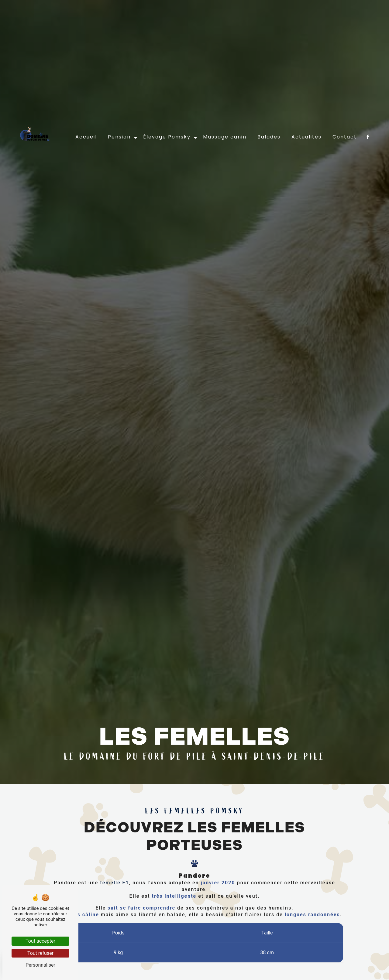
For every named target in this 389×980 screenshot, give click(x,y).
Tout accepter (40, 941)
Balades (269, 111)
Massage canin (225, 111)
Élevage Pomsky (167, 111)
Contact (345, 111)
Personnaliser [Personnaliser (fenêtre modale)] (40, 965)
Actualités (306, 111)
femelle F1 (114, 912)
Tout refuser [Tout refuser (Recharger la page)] (40, 953)
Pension (119, 111)
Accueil (86, 111)
